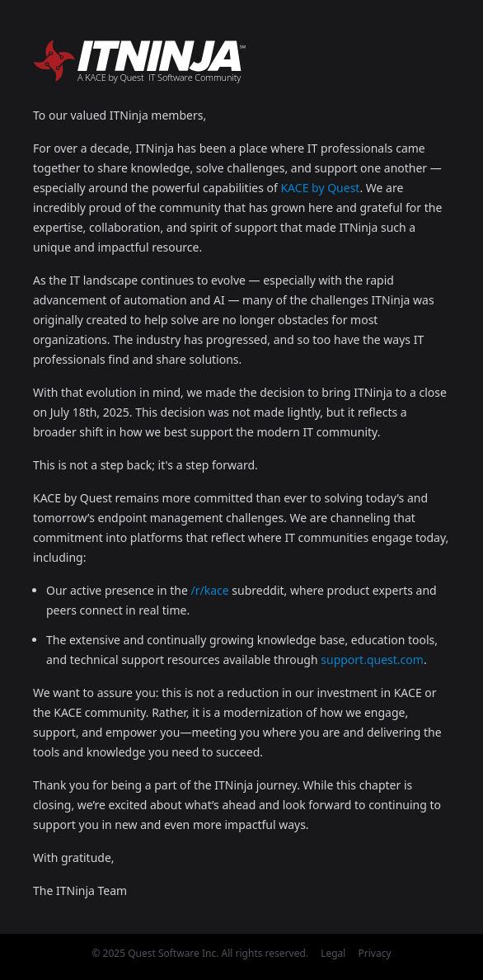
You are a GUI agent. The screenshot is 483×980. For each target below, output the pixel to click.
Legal (333, 953)
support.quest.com (372, 660)
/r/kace (210, 590)
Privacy (375, 953)
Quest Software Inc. (173, 953)
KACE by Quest (320, 188)
